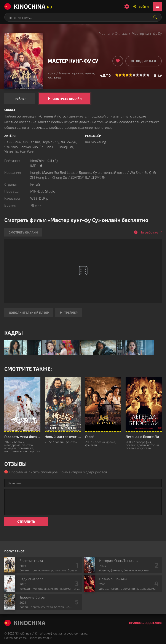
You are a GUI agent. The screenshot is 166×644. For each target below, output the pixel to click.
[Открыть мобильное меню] (157, 6)
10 (148, 75)
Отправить (26, 521)
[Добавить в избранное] (118, 61)
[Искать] (155, 17)
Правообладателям (145, 623)
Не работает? (151, 232)
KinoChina (28, 6)
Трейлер (20, 99)
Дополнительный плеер (29, 313)
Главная (105, 33)
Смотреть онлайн (67, 99)
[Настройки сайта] (127, 6)
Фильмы (121, 33)
